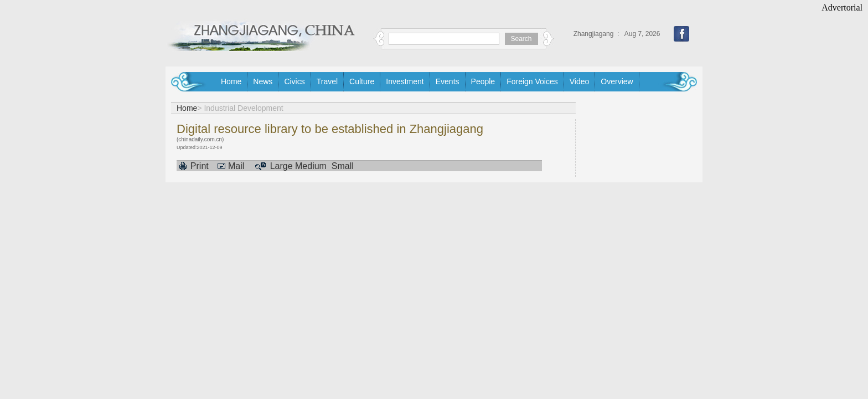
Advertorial (842, 7)
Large (281, 166)
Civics (294, 81)
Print (200, 166)
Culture (362, 81)
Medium (311, 166)
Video (580, 81)
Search (521, 39)
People (483, 81)
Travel (327, 81)
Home (231, 81)
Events (448, 81)
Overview (617, 81)
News (263, 81)
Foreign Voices (532, 81)
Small (343, 166)
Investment (405, 81)
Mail (236, 166)
